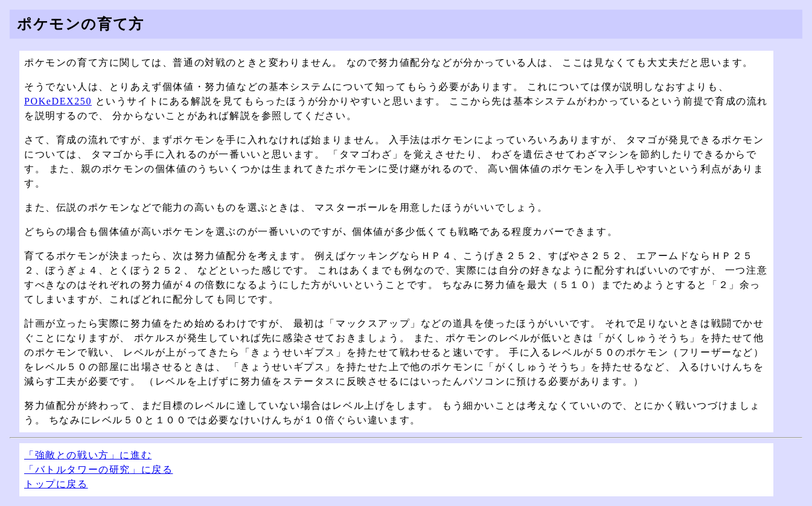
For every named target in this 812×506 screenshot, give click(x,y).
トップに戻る (56, 484)
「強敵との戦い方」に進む (88, 455)
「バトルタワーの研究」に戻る (98, 469)
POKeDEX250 (58, 101)
